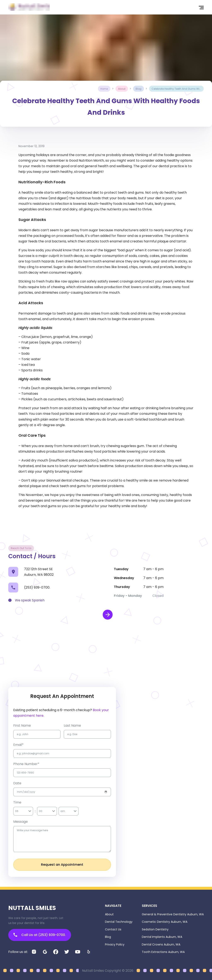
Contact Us (113, 929)
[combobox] (15, 811)
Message (20, 822)
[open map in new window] (108, 615)
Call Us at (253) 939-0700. (40, 935)
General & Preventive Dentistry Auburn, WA (173, 914)
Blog (108, 937)
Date (17, 783)
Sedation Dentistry (155, 929)
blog (139, 89)
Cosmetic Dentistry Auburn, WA (165, 922)
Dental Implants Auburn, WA (162, 937)
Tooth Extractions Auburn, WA (163, 952)
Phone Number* (26, 764)
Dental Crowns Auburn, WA (161, 944)
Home (104, 89)
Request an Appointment (62, 865)
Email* (18, 745)
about (122, 89)
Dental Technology (119, 922)
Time (17, 802)
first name (22, 725)
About (109, 914)
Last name (72, 725)
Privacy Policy (115, 944)
